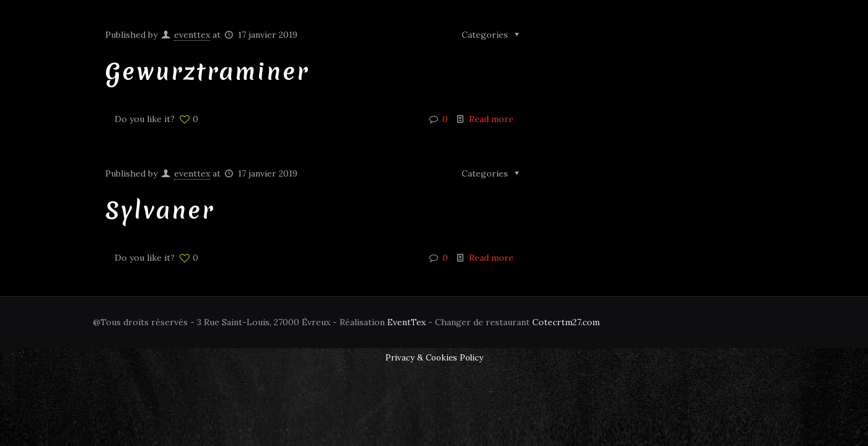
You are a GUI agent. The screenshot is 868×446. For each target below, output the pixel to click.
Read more (491, 119)
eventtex (192, 35)
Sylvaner (160, 210)
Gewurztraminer (207, 71)
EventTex (406, 322)
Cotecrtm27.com (566, 322)
